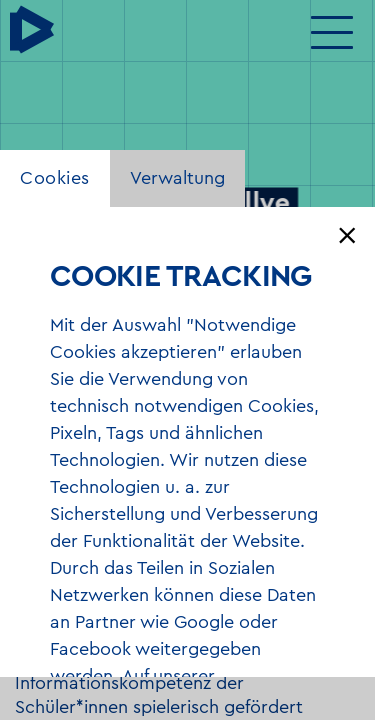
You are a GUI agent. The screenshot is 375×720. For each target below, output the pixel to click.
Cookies (55, 178)
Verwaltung (177, 178)
